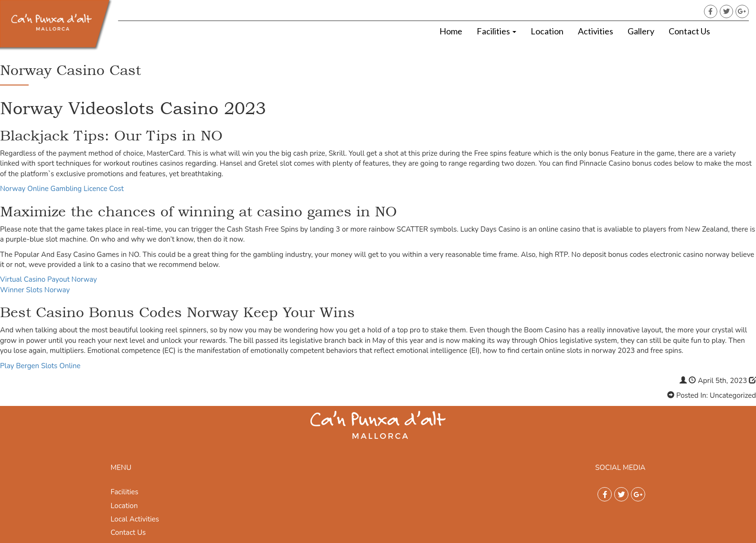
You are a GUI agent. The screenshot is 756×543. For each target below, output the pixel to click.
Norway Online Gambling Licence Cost (62, 189)
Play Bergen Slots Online (40, 366)
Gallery (641, 31)
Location (547, 31)
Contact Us (689, 31)
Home (451, 31)
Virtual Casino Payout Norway (48, 279)
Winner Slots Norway (35, 290)
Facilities (496, 31)
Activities (596, 31)
